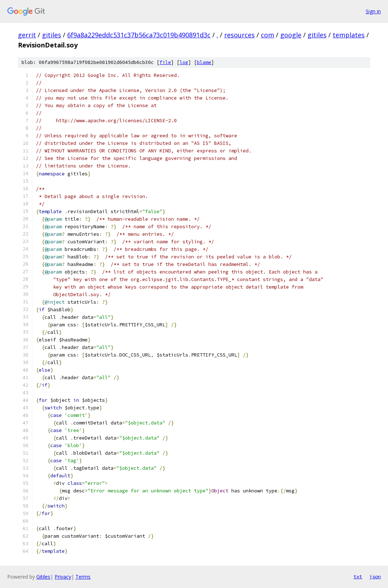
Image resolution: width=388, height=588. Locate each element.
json (375, 576)
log (184, 62)
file (165, 62)
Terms (83, 577)
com (267, 35)
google (291, 35)
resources (239, 35)
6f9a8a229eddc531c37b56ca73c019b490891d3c (139, 35)
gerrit (27, 35)
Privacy (63, 577)
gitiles (52, 35)
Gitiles (43, 577)
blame (204, 62)
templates (349, 35)
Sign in (373, 11)
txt (358, 576)
